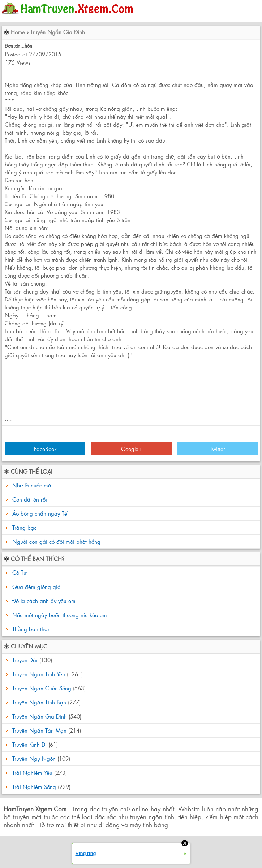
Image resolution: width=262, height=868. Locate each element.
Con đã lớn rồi (30, 499)
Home (18, 32)
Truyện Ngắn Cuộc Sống (42, 688)
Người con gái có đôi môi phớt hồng (56, 541)
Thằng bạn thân (31, 629)
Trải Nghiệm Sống (34, 787)
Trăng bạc (24, 527)
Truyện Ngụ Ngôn (34, 758)
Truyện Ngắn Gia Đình (58, 32)
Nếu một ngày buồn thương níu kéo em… (61, 615)
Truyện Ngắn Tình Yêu (39, 674)
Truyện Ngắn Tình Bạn (39, 702)
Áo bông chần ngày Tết (40, 513)
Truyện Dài (25, 660)
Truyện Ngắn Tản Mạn (39, 730)
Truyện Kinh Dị (29, 744)
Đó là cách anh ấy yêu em (43, 601)
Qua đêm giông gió (35, 587)
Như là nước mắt (33, 485)
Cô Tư (18, 572)
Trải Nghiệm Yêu (32, 772)
